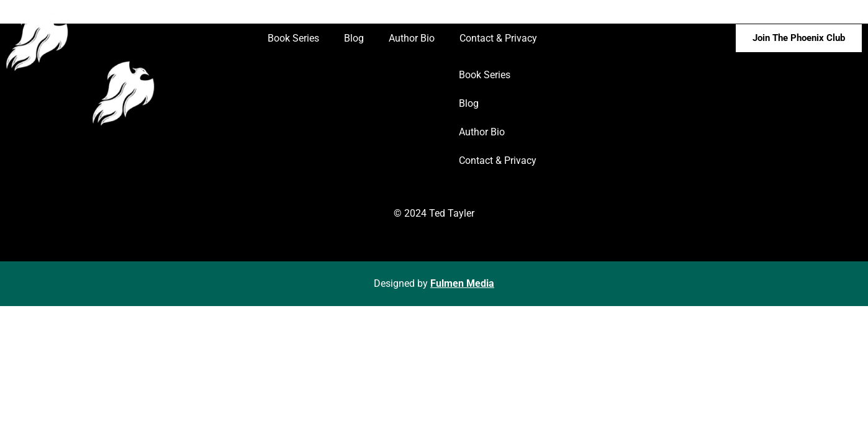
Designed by (434, 283)
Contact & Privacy (498, 38)
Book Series (293, 38)
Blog (354, 38)
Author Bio (412, 38)
